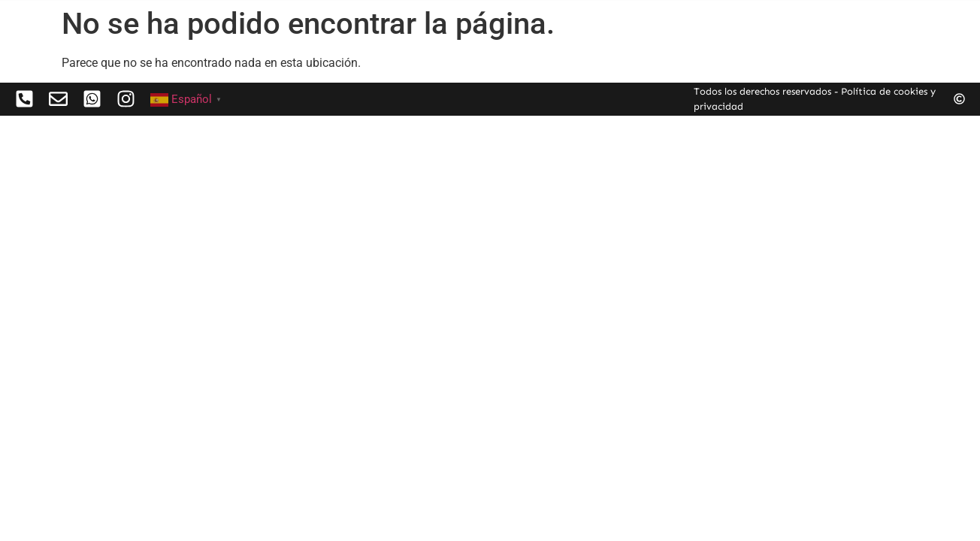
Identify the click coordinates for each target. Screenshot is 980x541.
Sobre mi (761, 18)
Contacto (855, 18)
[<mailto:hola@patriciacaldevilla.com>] (92, 99)
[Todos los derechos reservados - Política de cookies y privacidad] (959, 99)
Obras (672, 18)
